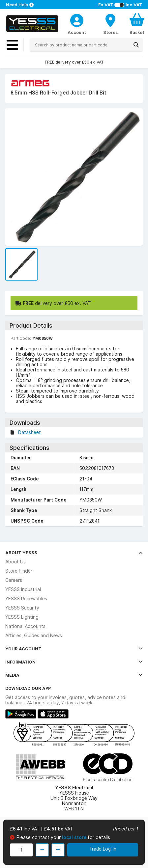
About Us (15, 562)
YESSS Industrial (23, 589)
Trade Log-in (103, 849)
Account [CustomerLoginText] (77, 32)
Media (74, 675)
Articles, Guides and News (34, 636)
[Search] (136, 45)
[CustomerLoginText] (77, 19)
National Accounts (25, 626)
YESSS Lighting (22, 617)
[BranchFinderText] (110, 24)
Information (74, 662)
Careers (14, 580)
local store (75, 837)
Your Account (74, 649)
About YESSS (74, 553)
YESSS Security (22, 608)
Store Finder (19, 571)
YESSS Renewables (26, 599)
